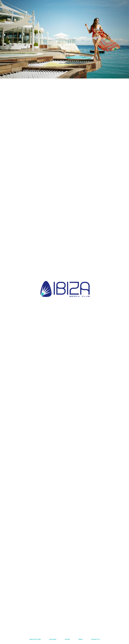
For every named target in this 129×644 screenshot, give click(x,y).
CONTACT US (95, 639)
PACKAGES (53, 639)
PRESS (80, 639)
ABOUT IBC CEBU (35, 639)
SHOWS (67, 639)
